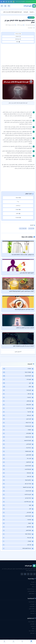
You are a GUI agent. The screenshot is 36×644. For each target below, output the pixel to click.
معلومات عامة (32, 631)
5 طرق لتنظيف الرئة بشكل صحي (27, 273)
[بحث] (9, 6)
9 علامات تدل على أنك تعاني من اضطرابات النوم (23, 346)
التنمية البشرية (32, 602)
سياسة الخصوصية (31, 589)
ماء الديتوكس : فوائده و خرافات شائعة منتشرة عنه (23, 255)
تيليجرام (18, 210)
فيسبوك (18, 198)
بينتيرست (18, 218)
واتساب (18, 206)
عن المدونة (33, 584)
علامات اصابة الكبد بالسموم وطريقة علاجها (24, 310)
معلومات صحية (23, 229)
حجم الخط (18, 34)
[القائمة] (2, 6)
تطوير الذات (33, 604)
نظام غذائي (33, 624)
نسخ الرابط (18, 39)
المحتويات (18, 36)
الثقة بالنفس (33, 607)
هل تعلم (33, 626)
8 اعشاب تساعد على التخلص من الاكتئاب (25, 328)
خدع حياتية (33, 613)
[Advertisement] (18, 54)
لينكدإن (18, 214)
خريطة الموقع (32, 594)
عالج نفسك (31, 17)
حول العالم (33, 633)
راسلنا (34, 587)
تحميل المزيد (18, 352)
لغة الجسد (33, 611)
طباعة (18, 42)
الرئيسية (33, 582)
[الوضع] (5, 6)
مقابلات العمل (32, 609)
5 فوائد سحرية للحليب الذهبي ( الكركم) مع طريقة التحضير (22, 291)
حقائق (34, 629)
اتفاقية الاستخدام (32, 591)
